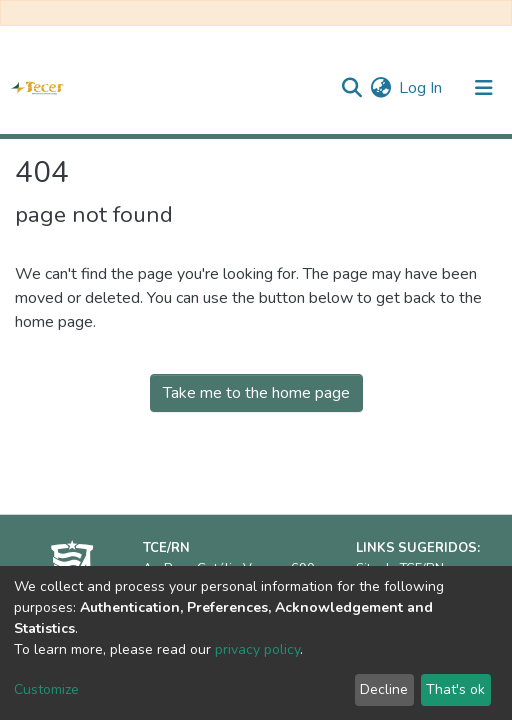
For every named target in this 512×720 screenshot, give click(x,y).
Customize (46, 689)
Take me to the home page (256, 393)
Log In (421, 88)
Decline (384, 689)
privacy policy (257, 649)
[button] (380, 88)
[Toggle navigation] (484, 88)
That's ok (455, 689)
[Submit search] (351, 88)
